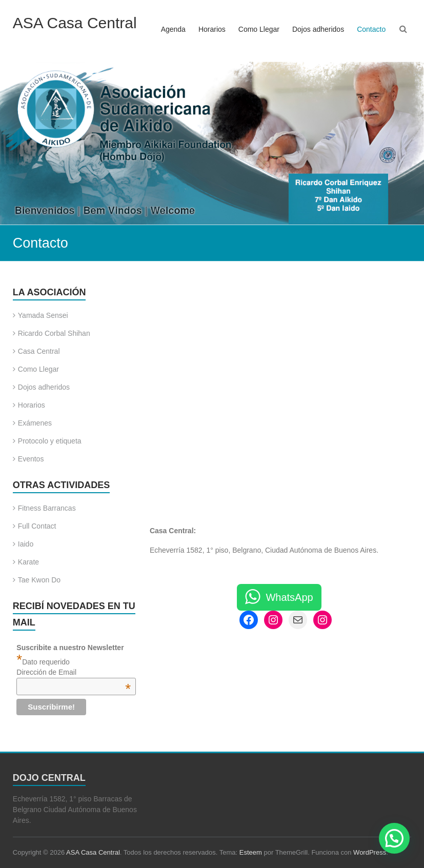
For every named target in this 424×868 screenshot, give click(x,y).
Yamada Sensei (43, 315)
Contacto (371, 29)
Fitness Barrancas (47, 508)
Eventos (31, 459)
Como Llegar (259, 29)
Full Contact (37, 526)
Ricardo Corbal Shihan (54, 333)
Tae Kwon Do (39, 580)
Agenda (173, 29)
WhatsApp (289, 597)
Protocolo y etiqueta (50, 441)
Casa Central (39, 351)
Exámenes (35, 423)
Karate (28, 562)
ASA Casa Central (75, 23)
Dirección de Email (74, 672)
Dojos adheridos (318, 29)
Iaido (26, 544)
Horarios (212, 29)
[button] (394, 838)
